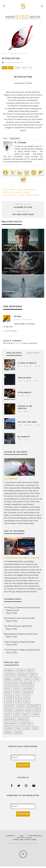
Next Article (23, 211)
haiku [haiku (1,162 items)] (17, 688)
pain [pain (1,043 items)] (37, 710)
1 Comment (17, 68)
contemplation (30, 189)
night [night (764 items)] (29, 710)
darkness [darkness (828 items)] (23, 675)
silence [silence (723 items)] (9, 728)
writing (13, 189)
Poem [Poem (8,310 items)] (17, 715)
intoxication (9, 192)
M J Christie (9, 62)
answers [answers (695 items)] (9, 670)
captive (27, 192)
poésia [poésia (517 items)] (36, 715)
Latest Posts (15, 138)
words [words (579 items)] (8, 732)
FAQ (22, 836)
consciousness (33, 195)
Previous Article (23, 204)
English (5, 68)
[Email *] (23, 758)
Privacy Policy (25, 838)
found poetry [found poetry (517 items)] (27, 684)
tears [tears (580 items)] (27, 728)
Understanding (10, 195)
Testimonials (35, 836)
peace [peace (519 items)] (8, 715)
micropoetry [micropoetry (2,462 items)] (34, 706)
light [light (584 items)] (27, 697)
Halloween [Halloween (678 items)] (28, 688)
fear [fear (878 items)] (37, 679)
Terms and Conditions (25, 840)
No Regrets (24, 437)
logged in (17, 343)
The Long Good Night (23, 214)
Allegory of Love (23, 207)
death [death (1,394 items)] (33, 675)
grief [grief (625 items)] (8, 688)
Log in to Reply (11, 331)
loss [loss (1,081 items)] (19, 701)
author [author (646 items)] (20, 670)
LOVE (6, 189)
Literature (38, 366)
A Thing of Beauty (27, 363)
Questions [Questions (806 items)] (10, 719)
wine (20, 189)
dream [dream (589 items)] (8, 679)
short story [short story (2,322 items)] (26, 724)
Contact (11, 836)
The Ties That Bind (27, 422)
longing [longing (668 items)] (9, 701)
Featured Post (28, 366)
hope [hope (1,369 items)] (17, 693)
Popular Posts (14, 353)
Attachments (24, 393)
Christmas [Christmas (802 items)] (10, 675)
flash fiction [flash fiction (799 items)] (11, 684)
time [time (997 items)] (35, 728)
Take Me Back (24, 378)
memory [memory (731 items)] (21, 706)
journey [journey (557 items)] (9, 697)
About (5, 138)
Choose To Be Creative (25, 407)
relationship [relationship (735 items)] (11, 724)
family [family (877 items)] (28, 679)
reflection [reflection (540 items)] (23, 719)
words (21, 195)
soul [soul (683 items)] (18, 728)
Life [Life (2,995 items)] (18, 697)
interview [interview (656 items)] (27, 693)
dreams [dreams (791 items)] (18, 679)
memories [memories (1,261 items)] (10, 706)
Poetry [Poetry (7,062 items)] (26, 715)
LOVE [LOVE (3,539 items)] (27, 701)
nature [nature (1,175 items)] (19, 710)
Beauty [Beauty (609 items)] (30, 670)
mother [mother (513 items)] (9, 710)
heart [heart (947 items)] (8, 693)
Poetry (11, 68)
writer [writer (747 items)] (18, 732)
